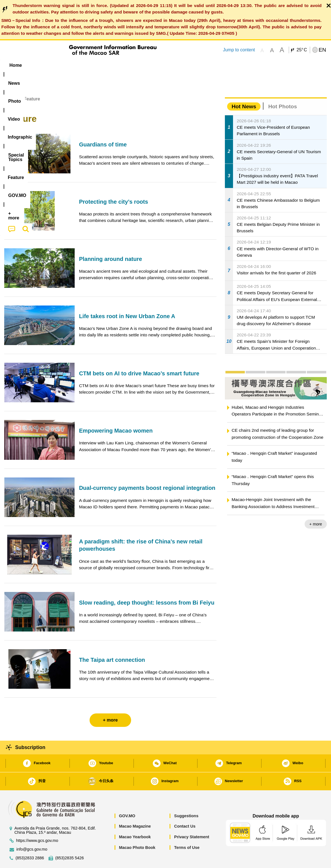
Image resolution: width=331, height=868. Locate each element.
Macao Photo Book (137, 830)
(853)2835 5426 (70, 841)
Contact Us (185, 809)
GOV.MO (127, 799)
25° (302, 50)
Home (10, 82)
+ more (316, 507)
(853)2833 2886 (30, 841)
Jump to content (239, 50)
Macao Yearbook (135, 820)
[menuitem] (40, 65)
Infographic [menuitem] (117, 65)
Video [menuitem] (88, 65)
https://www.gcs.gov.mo (37, 824)
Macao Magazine (135, 809)
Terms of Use (187, 830)
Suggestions (186, 799)
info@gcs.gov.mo (32, 832)
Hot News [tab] (244, 89)
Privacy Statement (192, 820)
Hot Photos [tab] (282, 89)
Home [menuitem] (16, 65)
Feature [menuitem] (190, 65)
